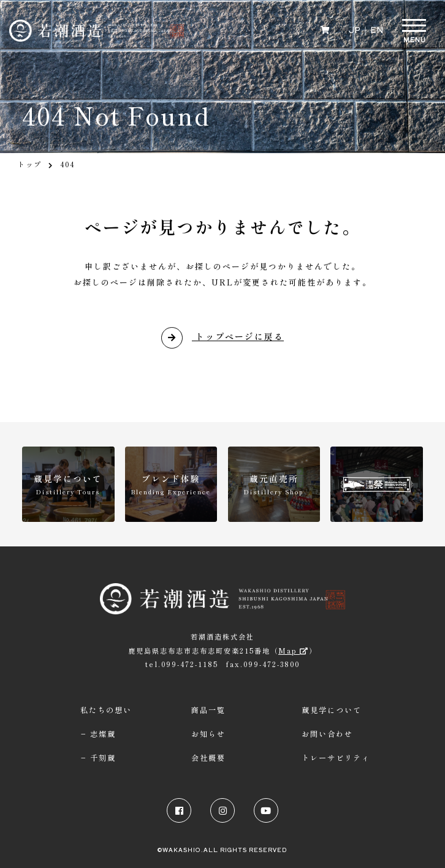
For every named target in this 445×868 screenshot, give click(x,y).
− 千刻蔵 (98, 758)
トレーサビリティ (336, 758)
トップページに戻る (222, 337)
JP (354, 29)
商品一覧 (208, 710)
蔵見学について (332, 710)
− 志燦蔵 (98, 734)
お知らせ (208, 734)
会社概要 (208, 758)
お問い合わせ (327, 734)
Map (294, 651)
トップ (30, 164)
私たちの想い (106, 710)
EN (376, 29)
